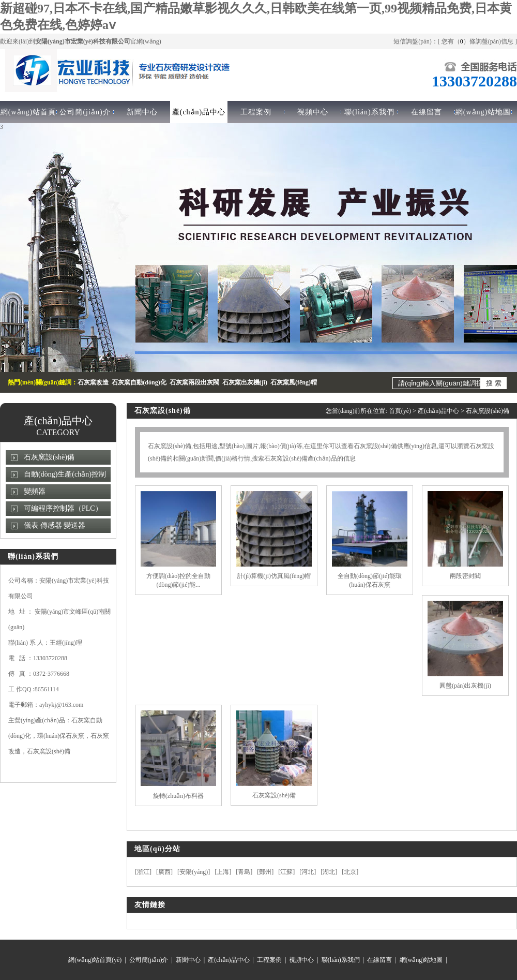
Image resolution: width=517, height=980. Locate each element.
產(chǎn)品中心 (199, 112)
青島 (244, 872)
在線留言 (427, 112)
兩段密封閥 (465, 576)
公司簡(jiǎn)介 (85, 112)
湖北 (329, 872)
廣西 (164, 872)
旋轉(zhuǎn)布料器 (178, 796)
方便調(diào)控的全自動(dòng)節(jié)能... (179, 580)
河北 (308, 872)
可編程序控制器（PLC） (63, 508)
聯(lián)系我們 (369, 112)
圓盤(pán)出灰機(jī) (465, 686)
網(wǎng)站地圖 (483, 112)
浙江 (143, 872)
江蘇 (286, 872)
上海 (223, 872)
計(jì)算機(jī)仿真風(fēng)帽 (274, 576)
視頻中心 (313, 112)
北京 (350, 872)
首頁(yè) (400, 411)
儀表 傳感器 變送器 (55, 525)
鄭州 (265, 872)
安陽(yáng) (194, 872)
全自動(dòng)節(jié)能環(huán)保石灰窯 (370, 580)
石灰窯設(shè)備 (49, 457)
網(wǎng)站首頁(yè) (95, 960)
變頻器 (35, 491)
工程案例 (256, 112)
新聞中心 (142, 112)
